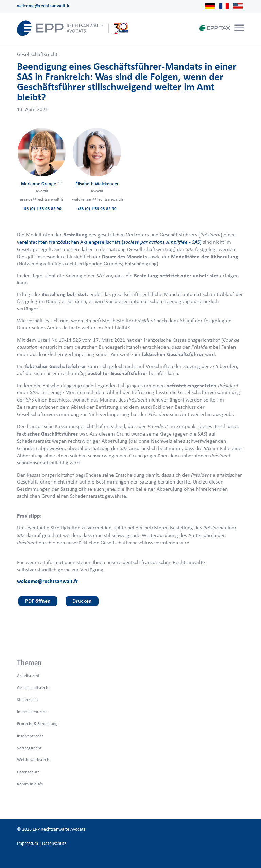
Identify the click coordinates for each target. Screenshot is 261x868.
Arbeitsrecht (28, 676)
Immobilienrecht (32, 712)
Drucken (82, 601)
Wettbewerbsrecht (34, 760)
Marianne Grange (42, 184)
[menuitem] (238, 28)
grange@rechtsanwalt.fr (42, 199)
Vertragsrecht (29, 748)
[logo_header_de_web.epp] (73, 28)
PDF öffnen (38, 601)
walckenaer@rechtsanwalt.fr (98, 199)
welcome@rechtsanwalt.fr (43, 6)
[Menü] (239, 28)
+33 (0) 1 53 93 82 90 (42, 208)
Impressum (28, 843)
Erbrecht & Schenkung (37, 724)
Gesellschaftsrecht (37, 54)
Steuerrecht (28, 699)
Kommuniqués (30, 784)
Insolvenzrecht (30, 736)
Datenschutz (28, 772)
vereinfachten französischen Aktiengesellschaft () (109, 242)
